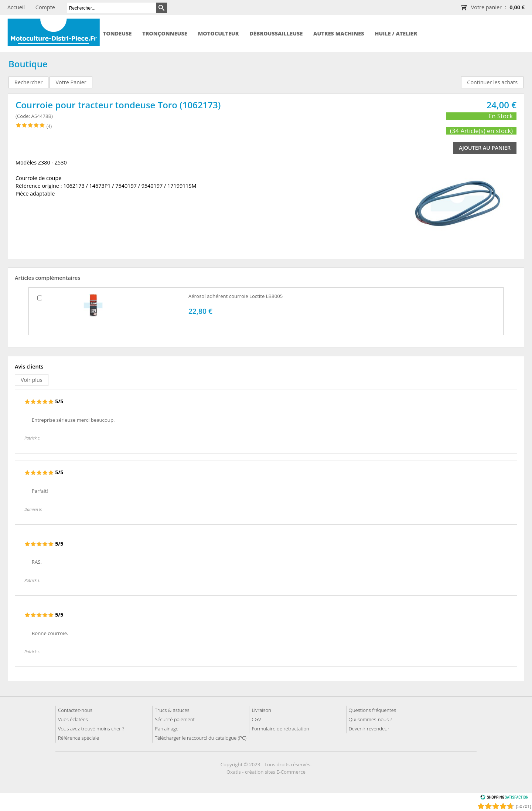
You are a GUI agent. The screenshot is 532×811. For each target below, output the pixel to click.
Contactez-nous (75, 710)
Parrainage (167, 729)
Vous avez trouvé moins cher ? (91, 729)
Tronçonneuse (165, 33)
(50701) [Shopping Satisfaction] (523, 806)
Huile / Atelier (396, 33)
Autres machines (339, 33)
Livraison (261, 710)
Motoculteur (218, 33)
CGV (256, 719)
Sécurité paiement (175, 719)
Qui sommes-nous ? (371, 719)
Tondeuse (117, 33)
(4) (49, 126)
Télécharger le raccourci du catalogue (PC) (201, 738)
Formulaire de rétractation (280, 729)
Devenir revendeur (369, 729)
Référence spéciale (79, 738)
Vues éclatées (73, 719)
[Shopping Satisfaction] (504, 798)
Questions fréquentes (373, 710)
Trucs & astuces (172, 710)
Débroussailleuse (276, 33)
